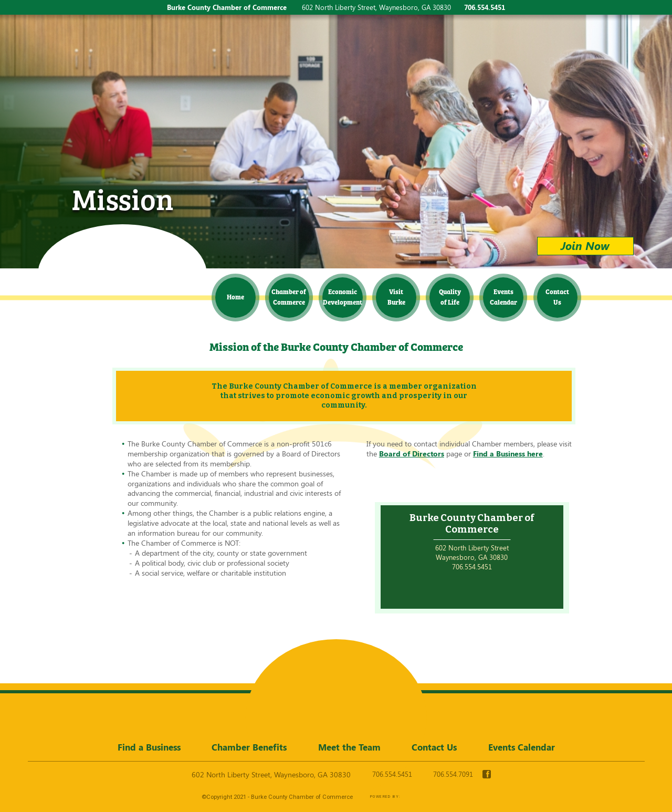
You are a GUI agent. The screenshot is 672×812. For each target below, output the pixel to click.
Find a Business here (508, 454)
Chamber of (289, 296)
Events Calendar (522, 747)
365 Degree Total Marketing (438, 797)
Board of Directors (412, 454)
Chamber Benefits (249, 747)
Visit (396, 296)
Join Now (585, 245)
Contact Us (434, 747)
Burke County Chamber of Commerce (120, 260)
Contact (557, 296)
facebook (487, 774)
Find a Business (149, 747)
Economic (343, 296)
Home (235, 296)
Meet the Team (349, 747)
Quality (450, 296)
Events (503, 296)
